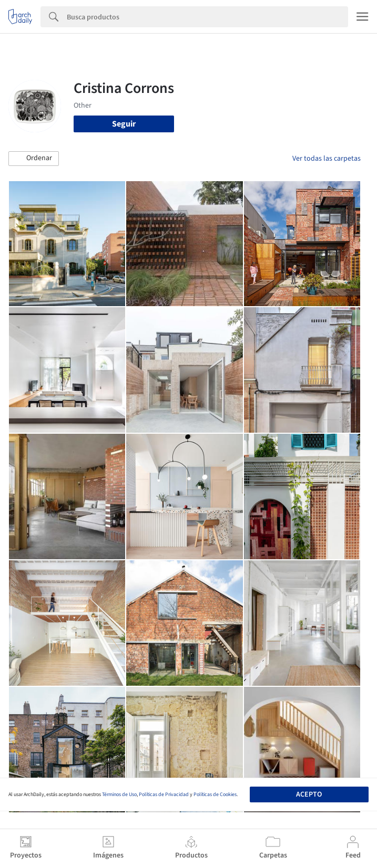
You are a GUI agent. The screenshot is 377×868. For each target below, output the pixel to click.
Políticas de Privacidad (164, 794)
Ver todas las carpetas (327, 159)
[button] (34, 159)
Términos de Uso (119, 794)
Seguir (124, 124)
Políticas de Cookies (215, 794)
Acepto (309, 794)
